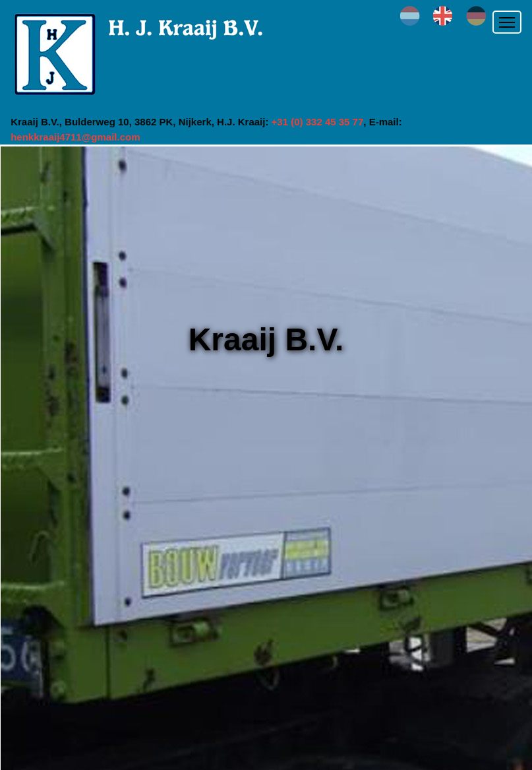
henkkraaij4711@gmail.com (75, 137)
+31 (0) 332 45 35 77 (318, 122)
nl (410, 16)
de (476, 16)
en (443, 16)
